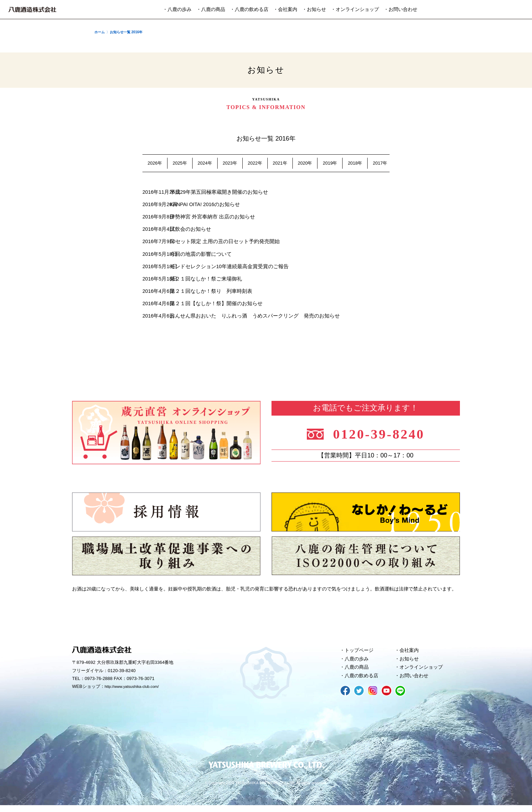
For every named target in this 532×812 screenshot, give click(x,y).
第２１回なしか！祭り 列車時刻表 (209, 294)
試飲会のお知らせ (189, 230)
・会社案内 (285, 9)
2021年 (280, 163)
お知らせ (410, 663)
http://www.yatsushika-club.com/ (136, 691)
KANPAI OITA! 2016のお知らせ (204, 205)
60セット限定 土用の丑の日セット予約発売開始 (223, 243)
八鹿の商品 (358, 672)
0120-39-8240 (384, 436)
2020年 (305, 163)
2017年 (380, 163)
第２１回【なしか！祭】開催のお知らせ (215, 306)
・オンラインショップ (355, 9)
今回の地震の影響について (199, 256)
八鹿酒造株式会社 (32, 10)
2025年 (180, 163)
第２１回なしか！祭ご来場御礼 (204, 281)
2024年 (205, 163)
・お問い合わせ (401, 9)
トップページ (360, 654)
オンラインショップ (423, 672)
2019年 (330, 163)
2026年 (155, 163)
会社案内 (410, 654)
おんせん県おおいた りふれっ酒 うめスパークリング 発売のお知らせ (253, 319)
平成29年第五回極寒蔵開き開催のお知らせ (217, 192)
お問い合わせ (415, 682)
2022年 (255, 163)
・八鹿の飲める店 (249, 9)
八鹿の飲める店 (363, 682)
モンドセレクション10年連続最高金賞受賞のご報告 (228, 268)
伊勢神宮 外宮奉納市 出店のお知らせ (211, 218)
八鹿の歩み (358, 663)
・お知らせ (314, 9)
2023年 (230, 163)
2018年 (355, 163)
